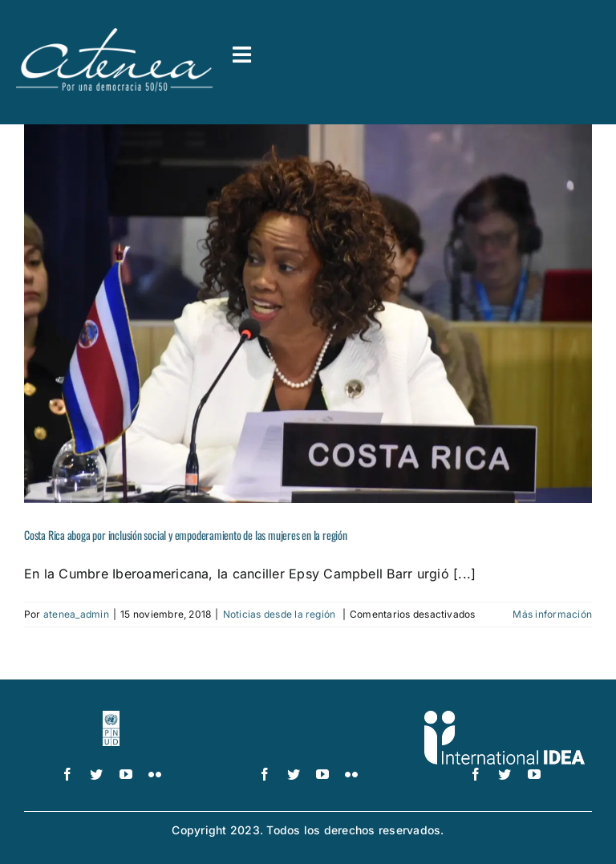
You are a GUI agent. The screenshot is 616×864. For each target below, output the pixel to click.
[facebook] (67, 774)
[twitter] (96, 774)
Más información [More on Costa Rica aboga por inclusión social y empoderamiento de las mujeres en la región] (552, 614)
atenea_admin (76, 614)
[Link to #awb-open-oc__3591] (242, 55)
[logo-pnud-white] (111, 717)
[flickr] (155, 774)
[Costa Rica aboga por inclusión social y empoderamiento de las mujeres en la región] (308, 314)
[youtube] (126, 774)
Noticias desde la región (281, 614)
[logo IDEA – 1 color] (505, 717)
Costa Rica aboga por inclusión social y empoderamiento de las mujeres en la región (186, 535)
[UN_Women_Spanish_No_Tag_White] (308, 717)
